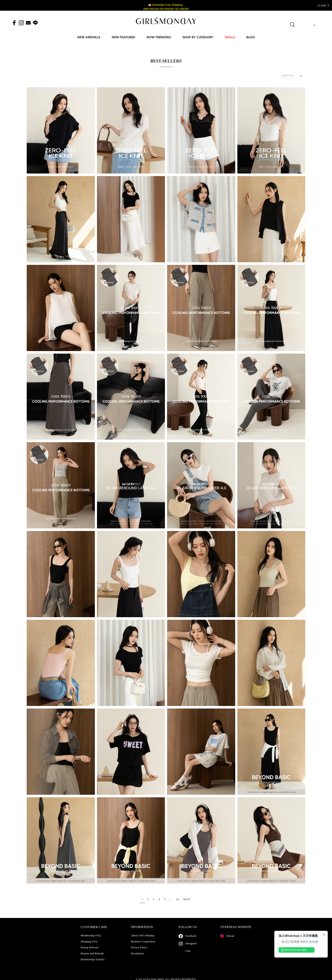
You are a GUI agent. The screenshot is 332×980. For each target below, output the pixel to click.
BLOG (250, 38)
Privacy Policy (139, 952)
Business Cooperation (143, 946)
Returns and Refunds (92, 958)
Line (188, 955)
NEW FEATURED (123, 38)
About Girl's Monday (143, 940)
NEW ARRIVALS (89, 38)
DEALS (230, 38)
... (171, 899)
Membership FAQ (91, 940)
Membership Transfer (93, 964)
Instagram (191, 948)
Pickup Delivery (90, 952)
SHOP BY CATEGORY (198, 38)
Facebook (191, 940)
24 (177, 899)
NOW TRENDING (159, 38)
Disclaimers (137, 958)
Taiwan (227, 940)
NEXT (187, 899)
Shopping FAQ (89, 946)
